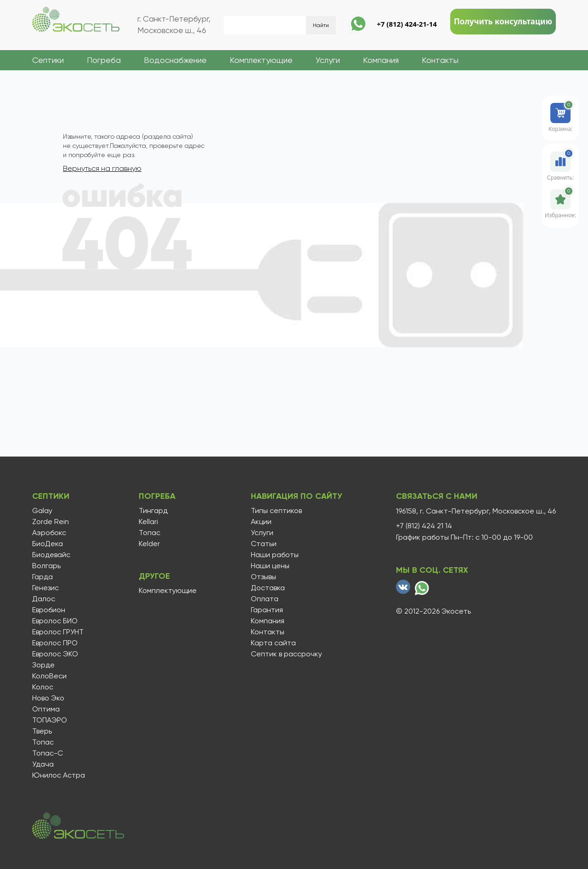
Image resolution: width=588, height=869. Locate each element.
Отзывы (263, 577)
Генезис (45, 588)
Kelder (149, 544)
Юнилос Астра (59, 775)
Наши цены (270, 566)
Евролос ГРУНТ (58, 632)
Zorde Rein (51, 522)
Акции (261, 522)
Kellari (148, 522)
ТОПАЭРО (50, 720)
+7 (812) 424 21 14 (424, 526)
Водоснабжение (175, 60)
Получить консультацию (503, 21)
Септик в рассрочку (286, 654)
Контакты (440, 60)
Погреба (104, 60)
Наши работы (275, 555)
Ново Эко (48, 698)
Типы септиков (276, 511)
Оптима (46, 709)
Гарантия (267, 610)
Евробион (49, 610)
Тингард (153, 511)
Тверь (42, 731)
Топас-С (48, 753)
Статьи (264, 544)
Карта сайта (273, 643)
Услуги (328, 60)
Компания (381, 60)
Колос (43, 687)
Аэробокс (49, 533)
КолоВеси (49, 676)
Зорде (43, 665)
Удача (43, 764)
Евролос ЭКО (55, 654)
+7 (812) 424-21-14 (407, 24)
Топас (43, 742)
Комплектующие (261, 60)
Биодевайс (51, 555)
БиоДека (48, 544)
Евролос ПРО (55, 643)
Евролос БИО (55, 621)
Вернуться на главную (102, 168)
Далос (44, 599)
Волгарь (46, 566)
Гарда (42, 577)
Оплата (265, 599)
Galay (42, 511)
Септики (48, 60)
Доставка (268, 588)
